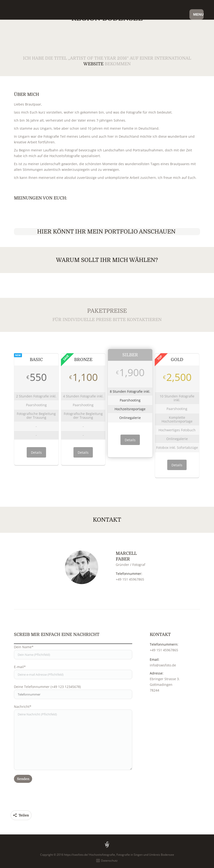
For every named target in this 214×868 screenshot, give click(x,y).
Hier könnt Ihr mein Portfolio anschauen (107, 232)
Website (93, 64)
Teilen (24, 815)
